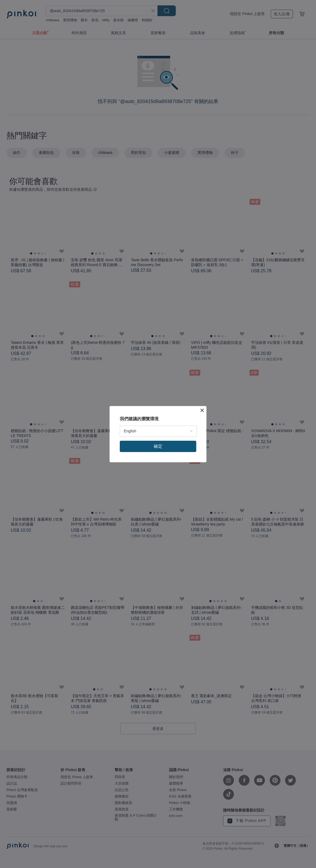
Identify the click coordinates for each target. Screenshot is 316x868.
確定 (158, 446)
